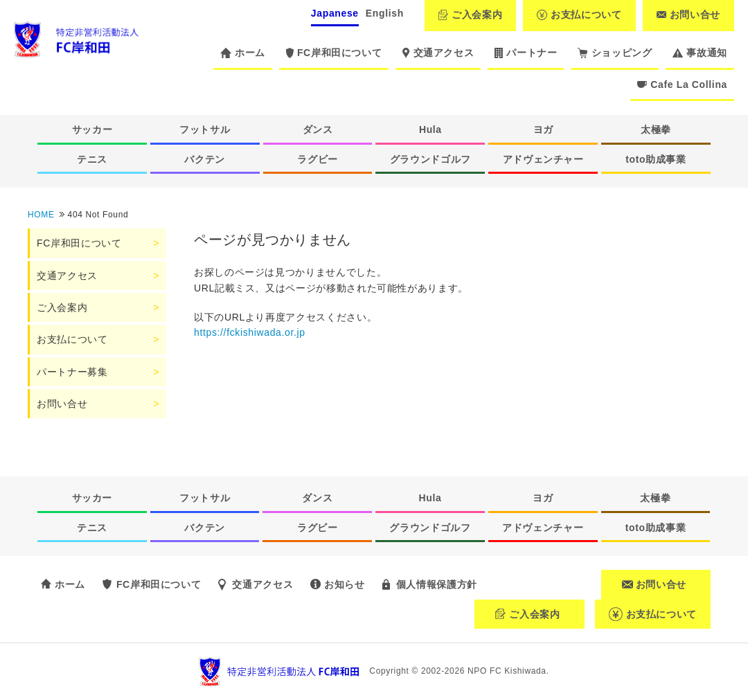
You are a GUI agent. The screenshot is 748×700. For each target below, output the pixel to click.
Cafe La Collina (682, 84)
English (385, 13)
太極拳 (656, 129)
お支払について (579, 15)
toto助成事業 (656, 159)
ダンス (318, 129)
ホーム (243, 53)
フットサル (205, 129)
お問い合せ (688, 15)
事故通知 (700, 53)
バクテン (205, 159)
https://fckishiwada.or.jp (250, 332)
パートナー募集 (72, 372)
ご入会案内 (470, 15)
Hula (430, 129)
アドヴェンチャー (543, 159)
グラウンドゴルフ (430, 159)
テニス (92, 159)
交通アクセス (438, 53)
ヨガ (543, 129)
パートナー (526, 53)
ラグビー (318, 159)
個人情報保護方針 (437, 584)
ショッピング (615, 53)
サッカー (92, 129)
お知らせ (345, 584)
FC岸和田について (334, 53)
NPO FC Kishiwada (507, 671)
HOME (41, 215)
